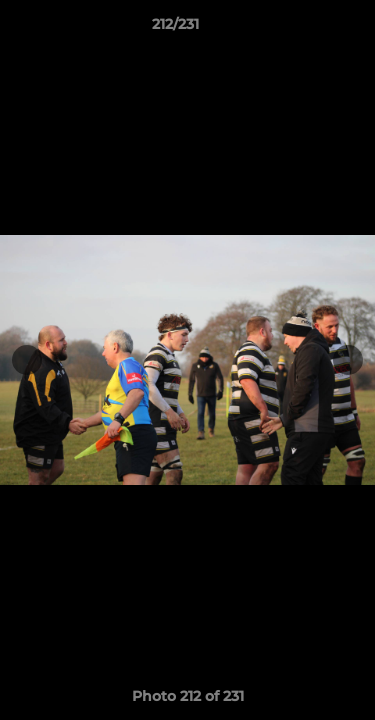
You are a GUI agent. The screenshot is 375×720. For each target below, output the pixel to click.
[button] (303, 29)
